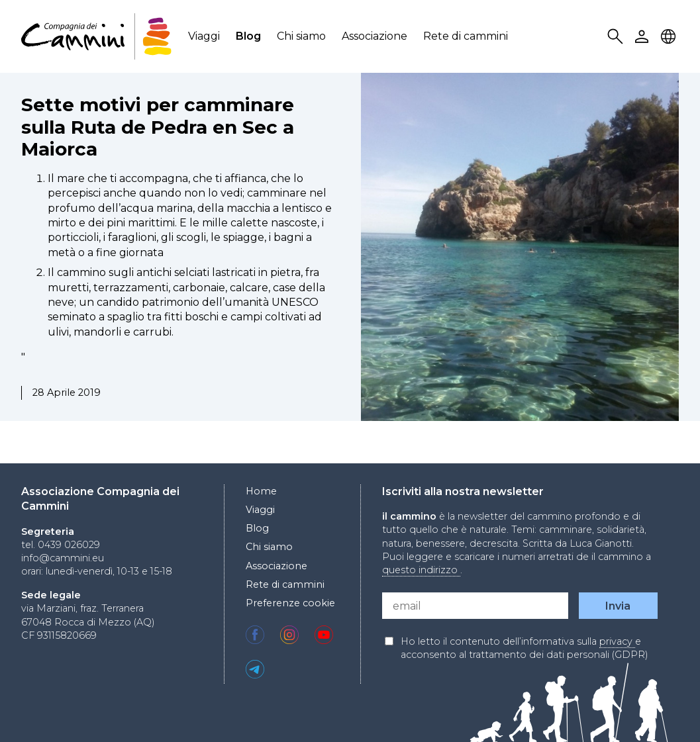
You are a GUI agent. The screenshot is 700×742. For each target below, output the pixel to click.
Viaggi (204, 36)
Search (617, 37)
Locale (670, 37)
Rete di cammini (466, 36)
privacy (617, 641)
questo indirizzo (421, 570)
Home (261, 491)
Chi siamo (301, 36)
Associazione (375, 36)
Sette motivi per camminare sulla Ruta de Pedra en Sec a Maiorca (158, 127)
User (644, 37)
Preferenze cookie (290, 603)
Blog (248, 36)
